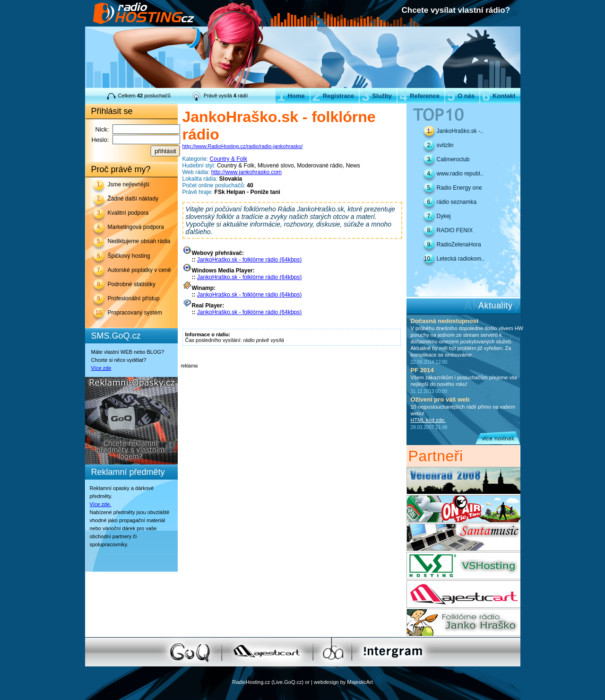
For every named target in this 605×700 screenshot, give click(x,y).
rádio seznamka (457, 202)
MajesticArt (360, 682)
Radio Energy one (459, 188)
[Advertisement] (292, 383)
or (307, 682)
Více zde (101, 368)
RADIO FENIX (455, 230)
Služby (377, 96)
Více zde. (101, 504)
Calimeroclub (453, 159)
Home (291, 96)
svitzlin (445, 145)
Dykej (444, 216)
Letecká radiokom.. (461, 259)
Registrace (333, 96)
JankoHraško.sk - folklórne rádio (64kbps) (249, 260)
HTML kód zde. (428, 420)
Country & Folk (229, 159)
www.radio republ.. (460, 174)
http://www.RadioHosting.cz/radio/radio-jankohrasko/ (243, 146)
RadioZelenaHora (459, 245)
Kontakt (499, 96)
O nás (461, 96)
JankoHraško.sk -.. (460, 131)
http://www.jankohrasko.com (246, 172)
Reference (419, 96)
